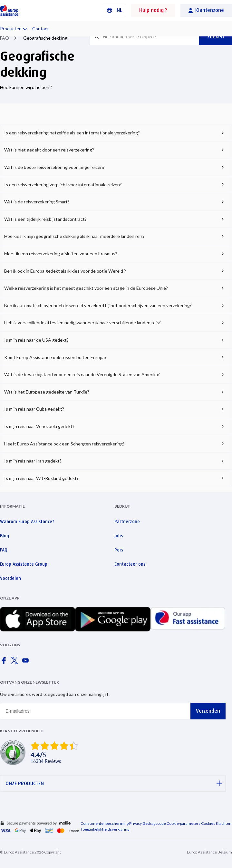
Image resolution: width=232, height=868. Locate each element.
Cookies (208, 823)
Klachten (224, 823)
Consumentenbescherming (105, 823)
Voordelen (10, 578)
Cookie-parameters (184, 823)
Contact (41, 29)
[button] (114, 10)
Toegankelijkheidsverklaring (105, 829)
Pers (119, 550)
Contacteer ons (130, 564)
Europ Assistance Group (24, 564)
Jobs (119, 536)
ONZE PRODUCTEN (114, 783)
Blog (5, 536)
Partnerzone (127, 522)
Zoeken (216, 37)
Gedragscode (154, 823)
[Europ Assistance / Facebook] (5, 662)
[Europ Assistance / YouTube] (27, 662)
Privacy (135, 823)
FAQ (5, 38)
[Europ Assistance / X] (16, 662)
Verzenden (208, 711)
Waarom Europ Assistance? (27, 522)
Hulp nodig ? (153, 10)
